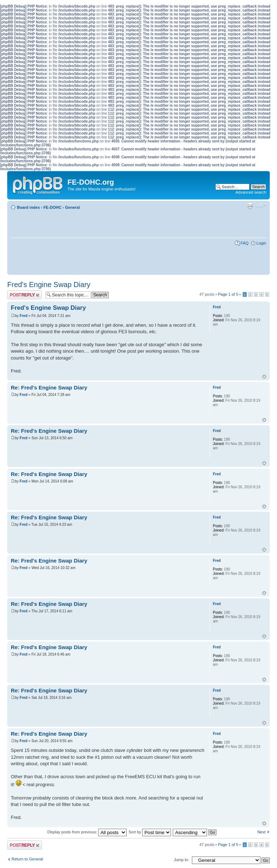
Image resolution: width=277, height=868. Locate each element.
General (72, 207)
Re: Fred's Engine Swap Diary (49, 387)
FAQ (245, 243)
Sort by (150, 832)
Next (261, 832)
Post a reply (25, 295)
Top (264, 377)
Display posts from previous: (87, 832)
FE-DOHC (52, 207)
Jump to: (181, 860)
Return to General (27, 859)
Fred (23, 316)
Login (261, 243)
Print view (250, 206)
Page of (228, 294)
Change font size (261, 206)
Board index (28, 207)
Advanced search (251, 192)
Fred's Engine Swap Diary (49, 285)
